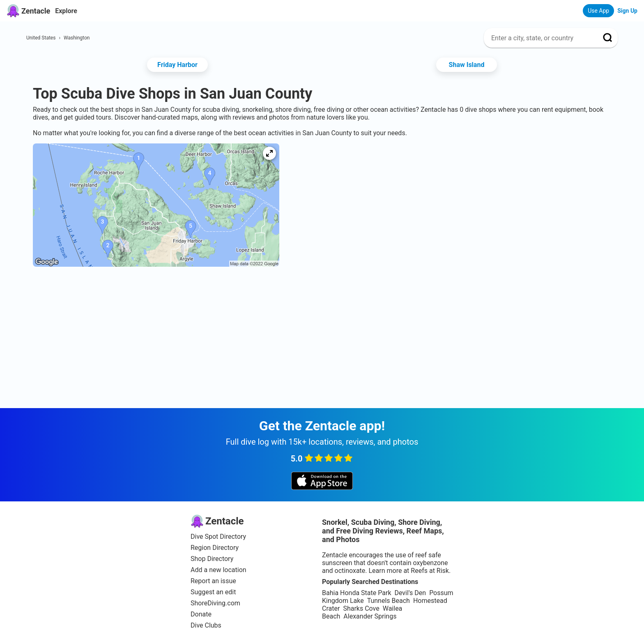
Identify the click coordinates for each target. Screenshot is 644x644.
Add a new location (218, 570)
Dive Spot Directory (218, 537)
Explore (66, 11)
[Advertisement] (322, 300)
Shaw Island (467, 65)
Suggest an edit (213, 592)
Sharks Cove (361, 608)
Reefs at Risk (430, 571)
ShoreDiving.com (215, 603)
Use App (598, 11)
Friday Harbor (177, 65)
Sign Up (627, 11)
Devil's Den (410, 593)
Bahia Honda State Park (356, 593)
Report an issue (213, 581)
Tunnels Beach (389, 601)
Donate (201, 614)
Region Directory (215, 548)
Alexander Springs (370, 616)
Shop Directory (212, 559)
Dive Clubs (206, 625)
